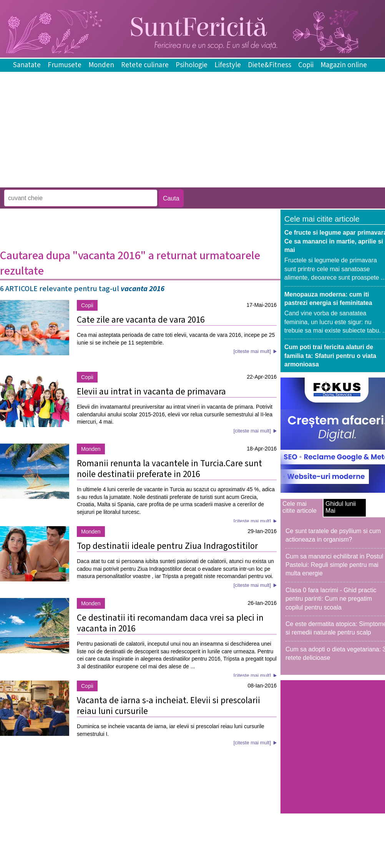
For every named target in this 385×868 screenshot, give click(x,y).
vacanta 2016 (143, 289)
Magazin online (344, 65)
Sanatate (27, 65)
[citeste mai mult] (252, 351)
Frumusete (65, 65)
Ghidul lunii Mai (341, 507)
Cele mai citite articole (300, 507)
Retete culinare (145, 65)
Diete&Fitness (270, 65)
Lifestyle (228, 65)
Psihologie (192, 65)
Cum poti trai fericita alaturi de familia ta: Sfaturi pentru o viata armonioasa (330, 356)
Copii (306, 65)
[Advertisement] (140, 182)
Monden (101, 65)
